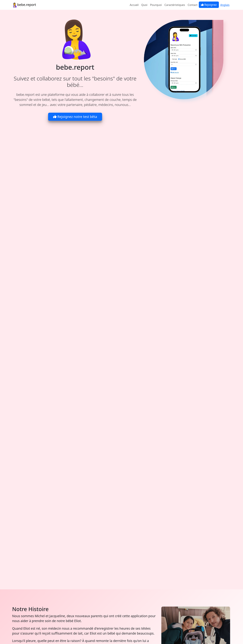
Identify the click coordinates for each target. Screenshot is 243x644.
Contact (193, 5)
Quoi (144, 5)
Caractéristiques (175, 5)
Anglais (225, 5)
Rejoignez (209, 5)
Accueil (134, 5)
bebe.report (24, 5)
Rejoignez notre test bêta (75, 117)
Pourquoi (156, 5)
